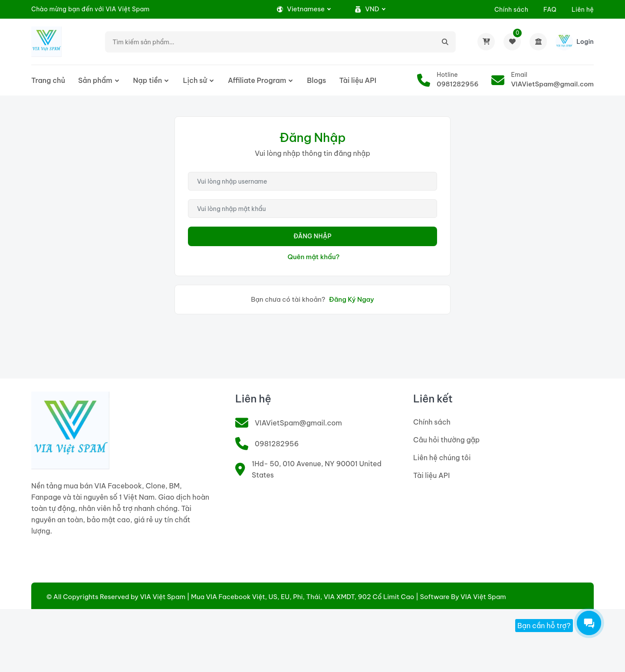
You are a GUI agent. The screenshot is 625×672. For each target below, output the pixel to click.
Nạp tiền (148, 80)
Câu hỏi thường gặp (446, 440)
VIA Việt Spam (483, 597)
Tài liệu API (358, 80)
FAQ (550, 10)
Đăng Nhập (312, 236)
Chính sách (511, 10)
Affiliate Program (257, 80)
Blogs (316, 80)
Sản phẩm (95, 80)
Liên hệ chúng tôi (442, 458)
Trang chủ (48, 80)
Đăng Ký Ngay (352, 299)
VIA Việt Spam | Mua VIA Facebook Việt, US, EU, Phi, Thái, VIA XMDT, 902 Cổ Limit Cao (277, 597)
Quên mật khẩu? (314, 257)
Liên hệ (583, 10)
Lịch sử (195, 80)
